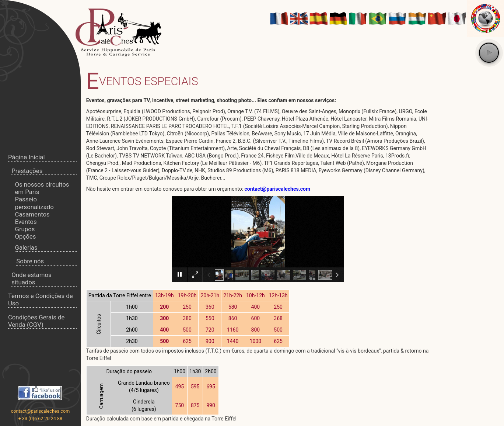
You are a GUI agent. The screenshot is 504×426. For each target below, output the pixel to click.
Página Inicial (27, 157)
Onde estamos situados (31, 278)
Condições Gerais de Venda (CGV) (36, 321)
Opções (25, 236)
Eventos (26, 222)
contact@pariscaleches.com (41, 411)
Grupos (25, 229)
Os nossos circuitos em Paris (42, 188)
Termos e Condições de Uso (41, 299)
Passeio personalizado (34, 203)
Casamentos (32, 214)
